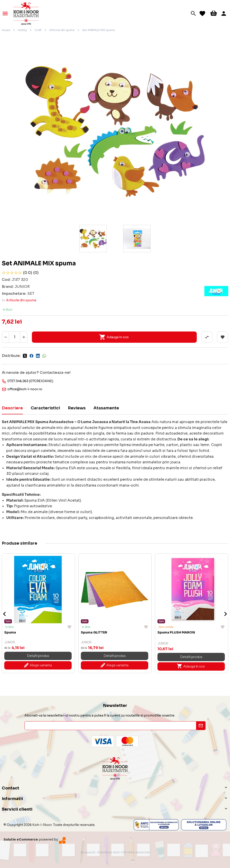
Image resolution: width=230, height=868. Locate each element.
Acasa (6, 30)
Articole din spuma (62, 30)
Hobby (22, 30)
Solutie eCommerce (21, 839)
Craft (38, 30)
